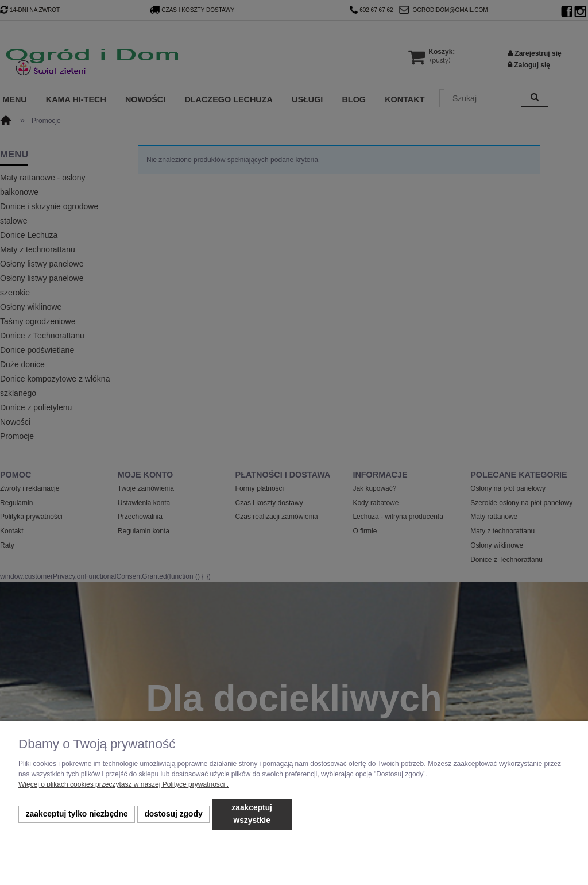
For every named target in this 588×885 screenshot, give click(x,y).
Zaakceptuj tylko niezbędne (77, 814)
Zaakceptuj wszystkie (252, 814)
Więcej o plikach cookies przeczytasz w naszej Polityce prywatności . (123, 784)
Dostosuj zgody (173, 814)
